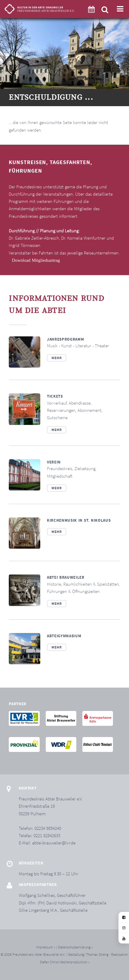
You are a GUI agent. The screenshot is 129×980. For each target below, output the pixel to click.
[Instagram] (124, 928)
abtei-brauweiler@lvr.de (54, 843)
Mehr (56, 358)
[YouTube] (124, 938)
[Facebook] (124, 917)
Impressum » (46, 947)
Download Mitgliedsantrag (36, 260)
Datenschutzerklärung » (76, 947)
